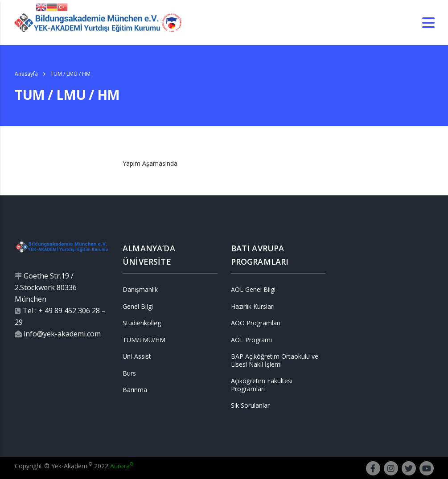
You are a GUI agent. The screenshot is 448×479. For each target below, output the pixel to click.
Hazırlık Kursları (253, 307)
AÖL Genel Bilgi (253, 290)
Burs (129, 373)
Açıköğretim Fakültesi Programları (262, 385)
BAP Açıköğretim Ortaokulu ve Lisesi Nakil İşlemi (275, 360)
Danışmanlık (140, 290)
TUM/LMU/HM (144, 340)
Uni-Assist (137, 356)
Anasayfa (26, 74)
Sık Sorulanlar (250, 405)
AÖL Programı (251, 340)
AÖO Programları (256, 323)
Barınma (135, 390)
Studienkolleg (142, 323)
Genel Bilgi (138, 307)
